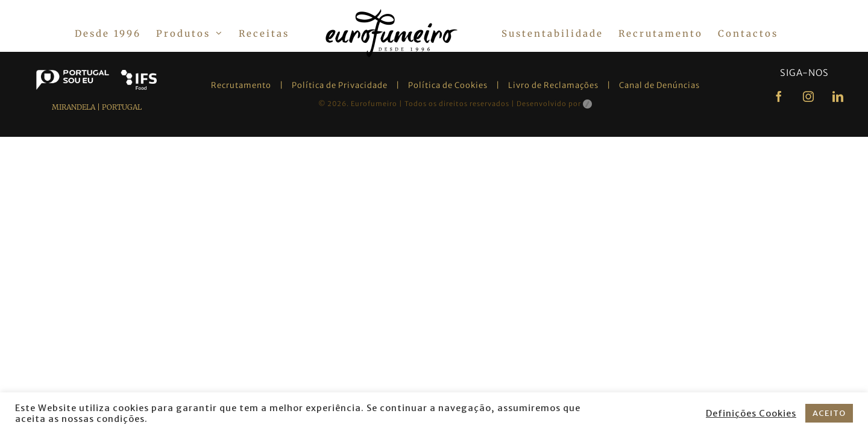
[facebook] (779, 96)
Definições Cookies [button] (751, 414)
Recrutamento (241, 85)
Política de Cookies (448, 85)
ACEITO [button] (829, 413)
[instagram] (809, 96)
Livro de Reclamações (553, 85)
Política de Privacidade (340, 85)
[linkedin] (838, 96)
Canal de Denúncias (659, 85)
